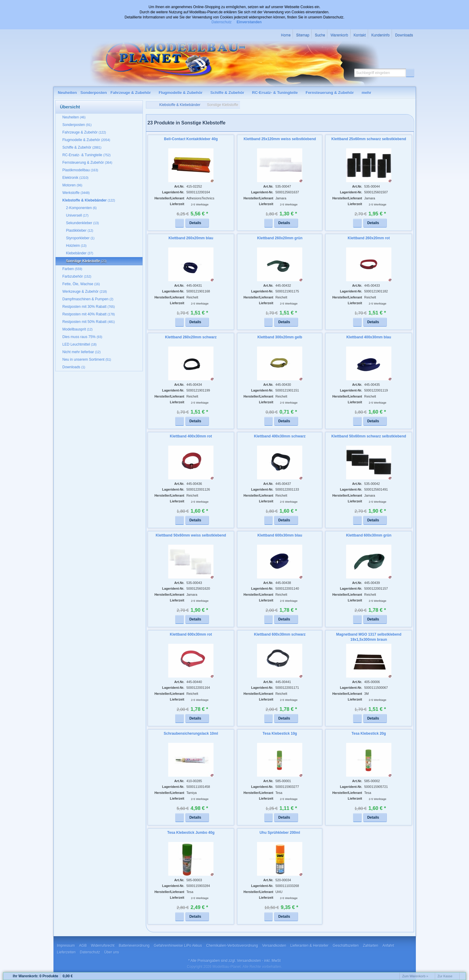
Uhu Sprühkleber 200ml (280, 833)
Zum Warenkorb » (415, 976)
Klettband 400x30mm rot (191, 436)
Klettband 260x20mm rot (369, 238)
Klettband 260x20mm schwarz (191, 337)
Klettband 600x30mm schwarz (280, 634)
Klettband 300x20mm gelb (280, 337)
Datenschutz (222, 22)
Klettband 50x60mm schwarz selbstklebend (369, 436)
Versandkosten (249, 961)
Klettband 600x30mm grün (369, 535)
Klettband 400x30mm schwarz (280, 436)
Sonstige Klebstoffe (222, 105)
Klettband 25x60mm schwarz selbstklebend (369, 139)
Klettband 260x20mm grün (280, 238)
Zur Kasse (445, 976)
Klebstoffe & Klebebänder (180, 105)
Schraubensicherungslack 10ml (191, 733)
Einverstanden (249, 22)
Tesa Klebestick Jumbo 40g (191, 833)
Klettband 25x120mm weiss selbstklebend (280, 139)
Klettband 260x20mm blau (191, 238)
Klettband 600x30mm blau (280, 535)
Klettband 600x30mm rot (191, 634)
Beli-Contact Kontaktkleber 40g (191, 139)
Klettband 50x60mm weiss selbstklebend (191, 535)
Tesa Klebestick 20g (369, 733)
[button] (410, 73)
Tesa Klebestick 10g (280, 733)
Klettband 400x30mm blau (369, 337)
